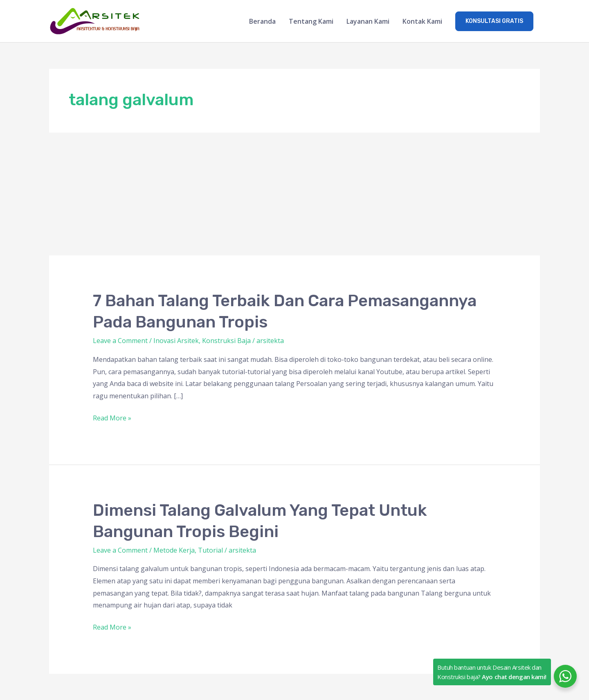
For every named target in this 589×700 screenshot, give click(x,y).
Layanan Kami (368, 21)
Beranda (262, 21)
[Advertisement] (294, 194)
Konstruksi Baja (226, 341)
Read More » (112, 417)
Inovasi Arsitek (176, 341)
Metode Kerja (174, 550)
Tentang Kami (311, 21)
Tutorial (210, 550)
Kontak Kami (422, 21)
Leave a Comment (120, 341)
